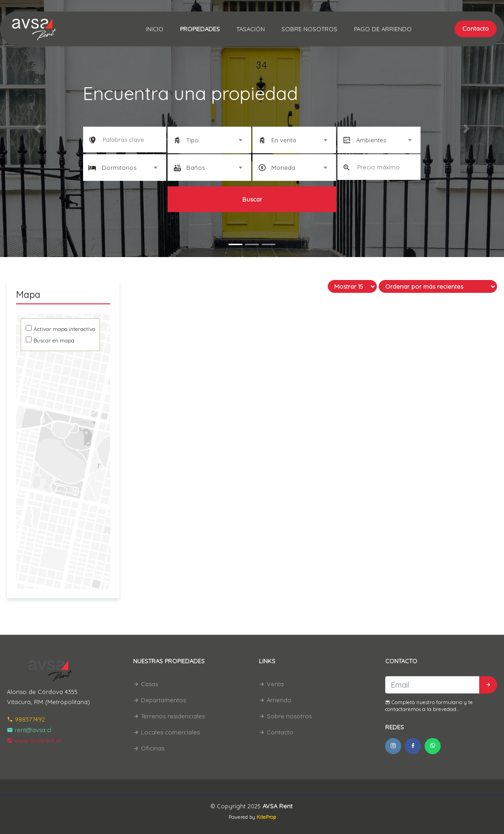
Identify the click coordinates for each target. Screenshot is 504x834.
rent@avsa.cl (29, 730)
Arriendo (275, 700)
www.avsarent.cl (34, 740)
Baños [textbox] (196, 168)
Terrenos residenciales (169, 716)
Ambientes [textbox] (371, 140)
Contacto (476, 28)
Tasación (251, 29)
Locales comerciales (166, 732)
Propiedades (200, 29)
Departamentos (160, 700)
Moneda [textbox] (283, 168)
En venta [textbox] (284, 140)
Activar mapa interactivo (64, 329)
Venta (271, 684)
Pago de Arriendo (383, 29)
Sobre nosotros (309, 29)
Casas (146, 684)
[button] (38, 129)
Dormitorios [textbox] (119, 168)
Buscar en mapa (54, 340)
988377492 (26, 719)
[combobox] (209, 140)
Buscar (252, 199)
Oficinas (149, 748)
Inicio (155, 29)
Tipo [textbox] (193, 140)
